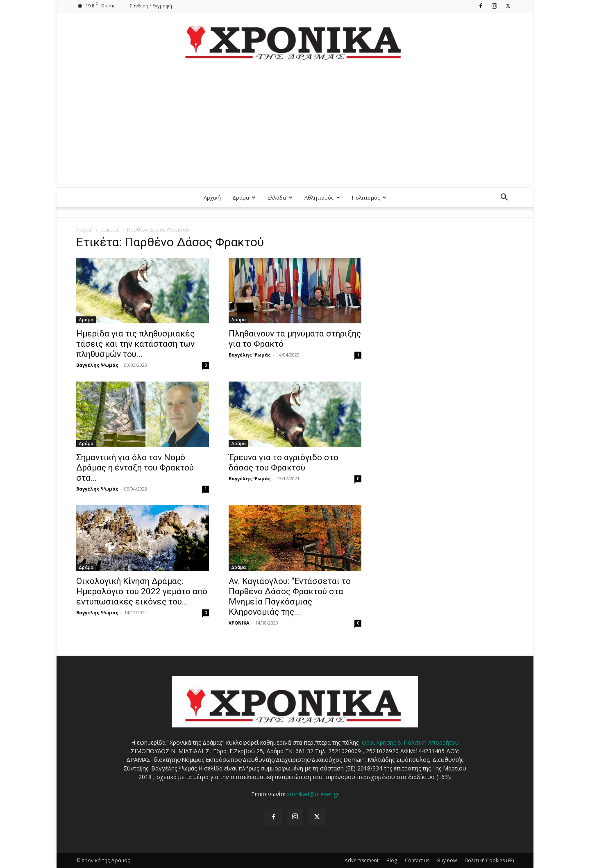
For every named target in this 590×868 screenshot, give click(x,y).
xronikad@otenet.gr (313, 794)
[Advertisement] (295, 126)
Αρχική (212, 198)
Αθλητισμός (322, 198)
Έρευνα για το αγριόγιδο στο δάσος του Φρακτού (284, 462)
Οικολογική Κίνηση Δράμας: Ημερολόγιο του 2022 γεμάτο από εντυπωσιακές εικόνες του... (142, 591)
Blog (392, 860)
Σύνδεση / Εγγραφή (151, 6)
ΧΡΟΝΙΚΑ (239, 623)
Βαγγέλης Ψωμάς (97, 365)
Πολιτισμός (369, 198)
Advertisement (362, 860)
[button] (504, 198)
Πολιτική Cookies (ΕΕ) (489, 860)
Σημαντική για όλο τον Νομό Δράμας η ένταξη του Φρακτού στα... (135, 468)
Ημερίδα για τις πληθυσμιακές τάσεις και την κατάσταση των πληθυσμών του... (135, 344)
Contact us (417, 860)
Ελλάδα (280, 198)
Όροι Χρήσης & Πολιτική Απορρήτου (410, 742)
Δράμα (244, 198)
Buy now (447, 860)
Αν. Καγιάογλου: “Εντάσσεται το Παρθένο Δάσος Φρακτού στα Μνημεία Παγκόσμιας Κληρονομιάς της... (290, 596)
